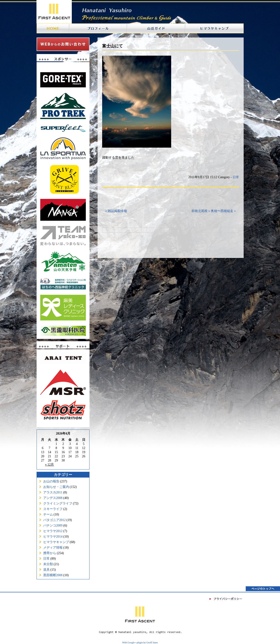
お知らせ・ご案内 (56, 487)
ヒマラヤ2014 (53, 537)
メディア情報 (53, 548)
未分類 (48, 564)
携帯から (50, 553)
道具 (46, 570)
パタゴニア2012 (55, 520)
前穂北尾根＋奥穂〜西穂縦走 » (214, 211)
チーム (48, 514)
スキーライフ (53, 509)
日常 (46, 559)
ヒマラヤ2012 (53, 531)
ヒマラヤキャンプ (56, 542)
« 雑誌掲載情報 (116, 211)
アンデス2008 (53, 498)
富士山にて (113, 46)
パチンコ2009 (53, 525)
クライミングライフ (58, 503)
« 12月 (50, 465)
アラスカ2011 (53, 492)
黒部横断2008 (53, 575)
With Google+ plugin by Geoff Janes (140, 643)
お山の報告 (51, 481)
